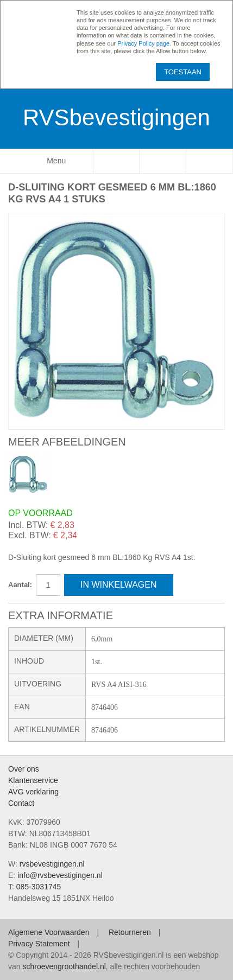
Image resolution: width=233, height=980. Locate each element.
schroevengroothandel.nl (64, 966)
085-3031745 (39, 887)
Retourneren (130, 932)
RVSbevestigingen (117, 117)
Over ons (24, 769)
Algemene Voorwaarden (49, 932)
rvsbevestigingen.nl (52, 864)
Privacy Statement (39, 944)
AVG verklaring (33, 792)
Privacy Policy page (143, 43)
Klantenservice (33, 780)
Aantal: (20, 585)
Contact (21, 803)
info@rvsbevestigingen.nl (60, 875)
